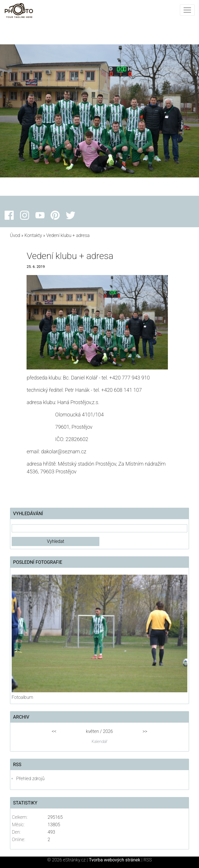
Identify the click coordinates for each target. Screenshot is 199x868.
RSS (148, 860)
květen (92, 731)
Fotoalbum (22, 697)
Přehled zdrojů (30, 779)
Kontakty (33, 235)
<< (54, 731)
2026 (108, 731)
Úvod (15, 235)
